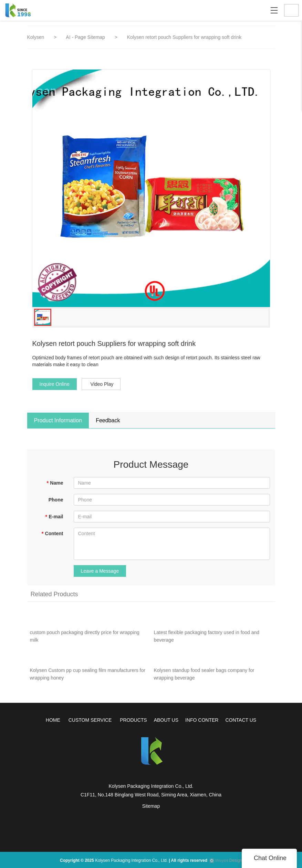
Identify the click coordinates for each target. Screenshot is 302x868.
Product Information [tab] (58, 420)
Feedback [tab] (108, 420)
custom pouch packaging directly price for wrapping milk (85, 638)
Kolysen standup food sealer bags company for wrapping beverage (204, 676)
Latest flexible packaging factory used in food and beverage (207, 638)
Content (52, 533)
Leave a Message (100, 571)
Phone (56, 500)
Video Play (102, 384)
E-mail (54, 517)
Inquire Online (55, 384)
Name (55, 483)
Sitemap (151, 806)
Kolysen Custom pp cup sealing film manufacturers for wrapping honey (88, 676)
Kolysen (36, 37)
